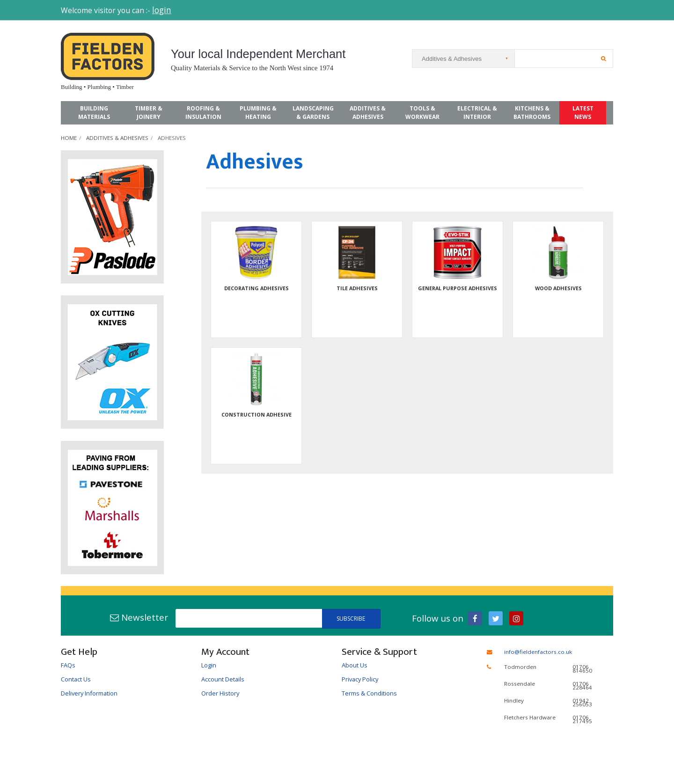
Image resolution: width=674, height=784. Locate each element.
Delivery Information (89, 693)
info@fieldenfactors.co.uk (538, 652)
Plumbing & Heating (258, 113)
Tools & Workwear (422, 113)
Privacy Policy (360, 679)
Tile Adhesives (357, 288)
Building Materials (94, 113)
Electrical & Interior (477, 113)
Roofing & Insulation (203, 113)
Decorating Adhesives (256, 288)
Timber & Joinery (149, 113)
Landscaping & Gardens (313, 113)
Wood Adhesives (558, 288)
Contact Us (76, 679)
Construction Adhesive (256, 414)
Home (69, 138)
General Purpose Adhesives (458, 288)
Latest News (583, 113)
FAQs (68, 665)
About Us (355, 665)
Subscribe (351, 619)
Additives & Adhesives (368, 113)
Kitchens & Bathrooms (532, 113)
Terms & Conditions (369, 693)
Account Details (223, 679)
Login (209, 665)
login (162, 10)
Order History (220, 693)
